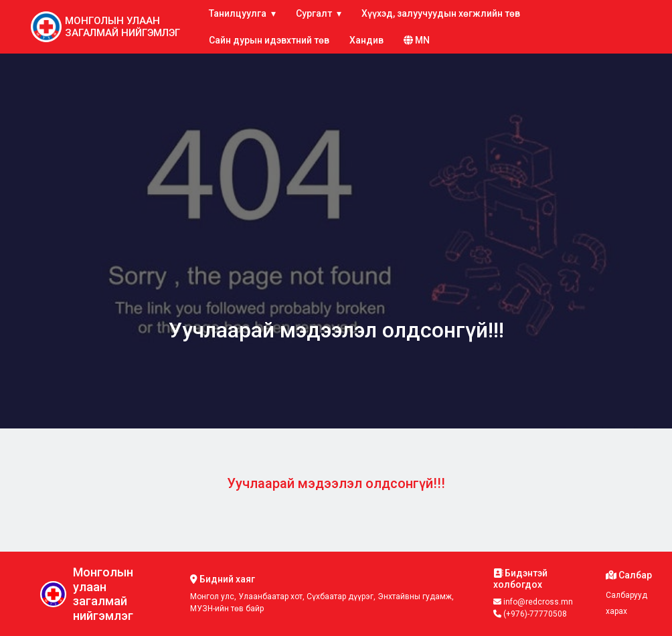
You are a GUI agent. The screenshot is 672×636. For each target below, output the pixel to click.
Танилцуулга (238, 13)
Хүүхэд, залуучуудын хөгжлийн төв (441, 13)
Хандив (366, 40)
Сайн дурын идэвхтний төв (269, 40)
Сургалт (314, 13)
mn (417, 40)
